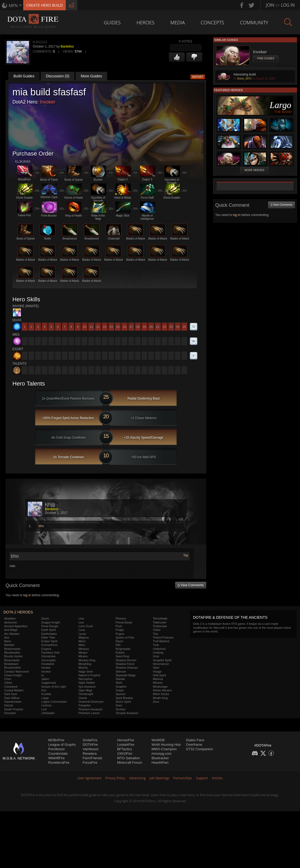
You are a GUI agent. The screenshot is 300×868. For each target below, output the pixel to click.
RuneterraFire (59, 763)
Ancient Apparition (16, 626)
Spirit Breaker (125, 698)
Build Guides (24, 76)
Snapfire (121, 687)
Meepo (83, 653)
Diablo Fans (195, 740)
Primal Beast (124, 622)
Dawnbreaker (13, 702)
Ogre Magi (85, 690)
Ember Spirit (50, 641)
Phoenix (121, 618)
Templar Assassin (127, 713)
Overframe (194, 745)
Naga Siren (86, 672)
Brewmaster (12, 660)
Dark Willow (12, 698)
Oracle (83, 698)
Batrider (9, 645)
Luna (82, 630)
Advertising (137, 778)
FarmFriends (92, 758)
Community (254, 22)
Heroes (146, 22)
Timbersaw (160, 626)
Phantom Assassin (90, 709)
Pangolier (85, 705)
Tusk (156, 645)
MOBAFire (56, 740)
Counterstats (58, 754)
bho (41, 526)
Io (43, 675)
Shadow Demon (126, 660)
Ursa (156, 656)
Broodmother (13, 668)
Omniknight (86, 694)
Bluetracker (160, 758)
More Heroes (254, 170)
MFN (13, 6)
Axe (7, 637)
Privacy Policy (115, 778)
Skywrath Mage (126, 675)
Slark (119, 683)
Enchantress (50, 645)
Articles (217, 778)
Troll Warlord (161, 641)
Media (178, 22)
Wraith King (160, 698)
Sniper (120, 690)
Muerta (83, 668)
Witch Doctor (161, 694)
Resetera (90, 754)
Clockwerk (11, 687)
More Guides (91, 76)
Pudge (120, 630)
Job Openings (160, 778)
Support (202, 778)
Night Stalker (87, 683)
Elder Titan (48, 637)
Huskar (46, 668)
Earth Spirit (49, 630)
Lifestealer (48, 713)
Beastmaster (12, 649)
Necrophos (85, 679)
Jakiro (45, 679)
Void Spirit (159, 675)
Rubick (120, 653)
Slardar (120, 679)
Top (186, 555)
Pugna (120, 634)
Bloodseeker (12, 653)
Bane (8, 641)
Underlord (159, 649)
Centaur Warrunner (17, 672)
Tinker (157, 630)
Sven (119, 705)
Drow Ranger (50, 626)
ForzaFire (90, 763)
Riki (118, 645)
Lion (81, 622)
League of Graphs (62, 745)
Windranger (160, 687)
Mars (82, 645)
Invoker (48, 102)
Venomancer (161, 664)
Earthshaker (49, 634)
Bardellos (67, 46)
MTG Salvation (128, 758)
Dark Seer (11, 694)
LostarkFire (126, 745)
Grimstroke (49, 656)
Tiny (155, 634)
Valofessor (91, 749)
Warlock (158, 679)
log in (27, 595)
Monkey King (87, 660)
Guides (112, 22)
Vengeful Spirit (162, 660)
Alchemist (11, 622)
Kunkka (46, 694)
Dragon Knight (51, 622)
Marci (82, 641)
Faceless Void (50, 653)
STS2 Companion (200, 749)
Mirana (83, 656)
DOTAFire (90, 745)
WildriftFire (57, 758)
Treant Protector (163, 637)
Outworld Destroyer (91, 702)
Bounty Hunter (13, 656)
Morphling (85, 664)
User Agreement (89, 778)
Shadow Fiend (125, 664)
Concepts (212, 22)
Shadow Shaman (127, 668)
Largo (45, 698)
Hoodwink (48, 664)
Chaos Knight (13, 675)
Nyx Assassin (87, 687)
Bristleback (11, 664)
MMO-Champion (164, 749)
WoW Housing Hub (166, 745)
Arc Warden (12, 634)
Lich (44, 709)
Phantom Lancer (89, 713)
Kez (44, 690)
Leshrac (47, 705)
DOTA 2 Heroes (18, 612)
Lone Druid (86, 626)
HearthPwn (160, 763)
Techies (121, 709)
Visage (157, 672)
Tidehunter (160, 622)
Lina (81, 618)
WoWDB (158, 740)
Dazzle (9, 705)
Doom (45, 618)
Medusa (84, 649)
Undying (158, 653)
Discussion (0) (58, 76)
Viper (156, 668)
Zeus (156, 702)
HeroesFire (125, 740)
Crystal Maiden (14, 690)
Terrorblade (160, 618)
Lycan (82, 634)
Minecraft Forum (130, 763)
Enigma (46, 649)
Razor (119, 641)
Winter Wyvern (162, 690)
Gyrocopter (49, 660)
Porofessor (57, 749)
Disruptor (10, 713)
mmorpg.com (162, 754)
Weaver (158, 683)
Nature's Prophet (89, 675)
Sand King (122, 656)
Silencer (121, 672)
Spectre (121, 694)
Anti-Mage (11, 630)
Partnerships (183, 778)
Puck (119, 626)
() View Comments (191, 585)
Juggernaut (49, 683)
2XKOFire (125, 754)
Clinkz (8, 683)
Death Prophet (14, 709)
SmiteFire (90, 740)
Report (198, 77)
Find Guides (266, 58)
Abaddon (10, 618)
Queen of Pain (125, 637)
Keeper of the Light (54, 687)
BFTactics (124, 749)
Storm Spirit (123, 702)
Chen (8, 679)
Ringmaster (123, 649)
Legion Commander (54, 702)
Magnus (84, 637)
